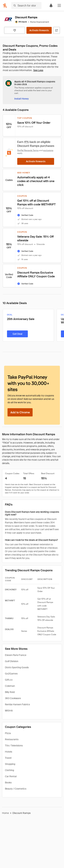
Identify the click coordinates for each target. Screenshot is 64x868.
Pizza (8, 733)
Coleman (10, 686)
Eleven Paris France (16, 655)
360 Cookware (13, 698)
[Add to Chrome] (20, 412)
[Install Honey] (22, 99)
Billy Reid (10, 692)
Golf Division (12, 661)
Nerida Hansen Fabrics (17, 704)
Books (8, 783)
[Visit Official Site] (56, 30)
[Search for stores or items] (26, 5)
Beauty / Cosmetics (16, 789)
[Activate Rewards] (39, 30)
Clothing (9, 770)
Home (5, 813)
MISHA (9, 711)
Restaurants (12, 739)
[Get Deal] (17, 334)
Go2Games (11, 674)
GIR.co (9, 680)
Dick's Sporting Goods (17, 667)
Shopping (10, 764)
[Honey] (5, 5)
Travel (8, 758)
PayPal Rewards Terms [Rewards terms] (28, 150)
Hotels (9, 752)
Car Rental (11, 776)
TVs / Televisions (14, 746)
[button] (59, 5)
